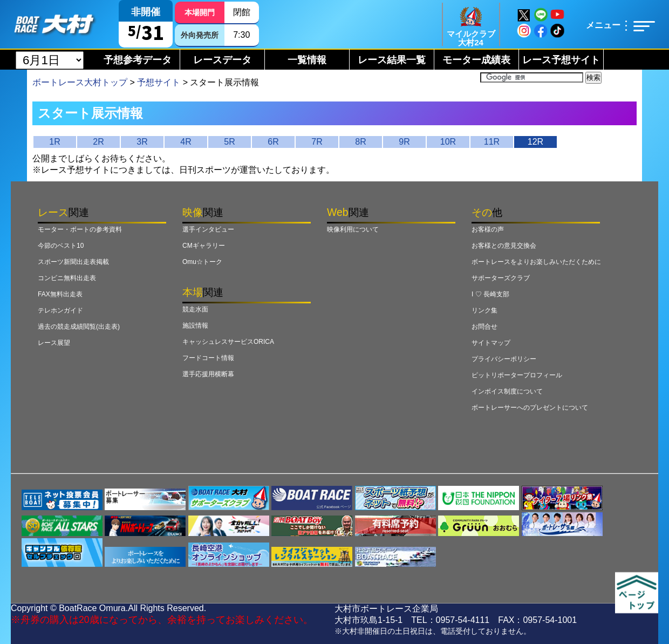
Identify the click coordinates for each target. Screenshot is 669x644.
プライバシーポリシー (504, 359)
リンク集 (484, 310)
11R (492, 142)
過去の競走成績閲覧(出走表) (79, 327)
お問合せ (484, 327)
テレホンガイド (60, 310)
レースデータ (222, 60)
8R (360, 142)
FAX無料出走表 (60, 294)
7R (317, 142)
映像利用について (353, 229)
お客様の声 (488, 229)
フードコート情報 (208, 358)
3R (142, 142)
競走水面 (195, 309)
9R (404, 142)
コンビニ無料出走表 (67, 278)
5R (229, 142)
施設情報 (195, 326)
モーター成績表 (476, 60)
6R (273, 142)
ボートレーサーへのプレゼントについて (530, 408)
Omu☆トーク (202, 262)
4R (186, 142)
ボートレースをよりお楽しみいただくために (536, 262)
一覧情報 (307, 60)
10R (448, 142)
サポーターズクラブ (501, 278)
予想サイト (159, 82)
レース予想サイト (561, 60)
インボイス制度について (507, 391)
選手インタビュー (208, 229)
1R (54, 142)
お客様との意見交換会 (504, 246)
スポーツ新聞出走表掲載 (73, 262)
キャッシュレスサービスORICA (228, 342)
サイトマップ (491, 343)
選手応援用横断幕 (208, 374)
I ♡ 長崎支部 (490, 294)
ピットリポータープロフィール (517, 375)
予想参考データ (138, 60)
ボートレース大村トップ (80, 82)
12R (535, 142)
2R (98, 142)
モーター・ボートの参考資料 (80, 229)
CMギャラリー (204, 246)
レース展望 (54, 343)
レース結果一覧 (392, 60)
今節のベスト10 (61, 246)
